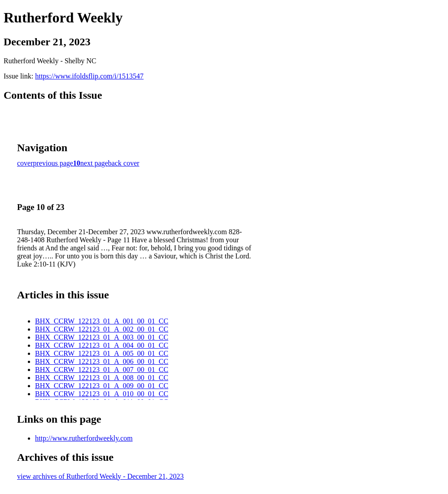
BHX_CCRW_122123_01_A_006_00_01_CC (102, 361)
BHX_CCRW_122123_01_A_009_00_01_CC (102, 386)
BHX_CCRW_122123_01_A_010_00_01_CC (102, 394)
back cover (124, 163)
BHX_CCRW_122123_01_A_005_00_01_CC (102, 353)
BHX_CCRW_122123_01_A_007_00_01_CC (102, 369)
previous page (53, 163)
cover (25, 163)
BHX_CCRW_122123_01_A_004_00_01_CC (102, 345)
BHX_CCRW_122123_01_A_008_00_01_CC (102, 378)
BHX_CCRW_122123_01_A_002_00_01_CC (102, 329)
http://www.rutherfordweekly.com (84, 438)
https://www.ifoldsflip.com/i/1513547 (89, 76)
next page (94, 163)
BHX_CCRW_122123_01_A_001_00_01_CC (102, 321)
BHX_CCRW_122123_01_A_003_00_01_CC (102, 337)
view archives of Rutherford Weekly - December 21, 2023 (100, 476)
